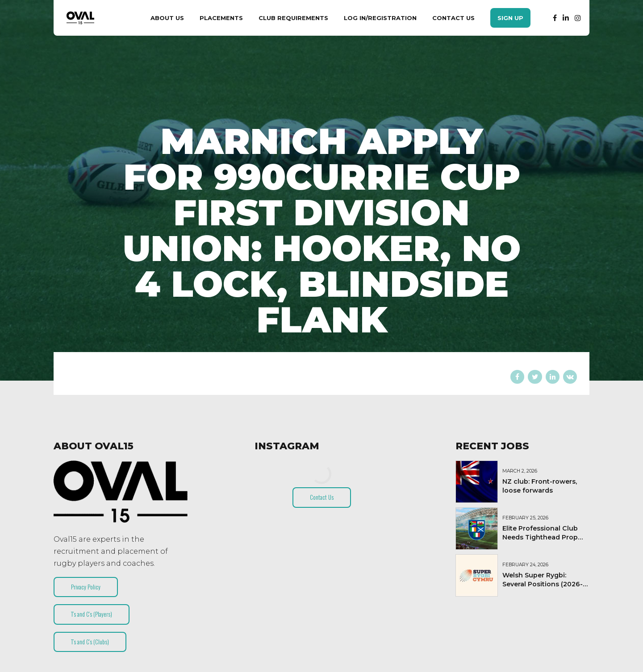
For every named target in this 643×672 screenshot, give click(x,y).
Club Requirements (293, 18)
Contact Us (453, 18)
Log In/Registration (380, 18)
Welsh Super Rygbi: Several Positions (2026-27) (543, 584)
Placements (221, 18)
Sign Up (510, 18)
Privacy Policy (86, 587)
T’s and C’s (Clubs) (90, 642)
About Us (167, 18)
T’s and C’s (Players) (92, 614)
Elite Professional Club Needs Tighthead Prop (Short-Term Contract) (540, 537)
